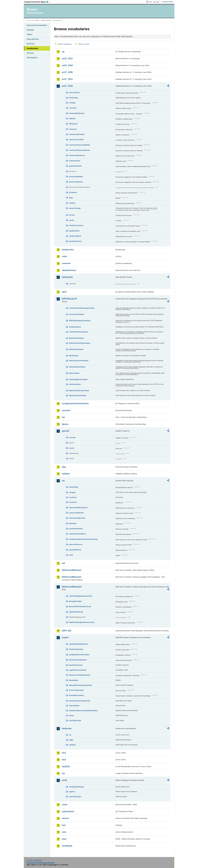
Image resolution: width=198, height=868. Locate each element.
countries (73, 108)
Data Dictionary (46, 20)
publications (68, 811)
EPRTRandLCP (69, 299)
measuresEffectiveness (78, 508)
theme (72, 716)
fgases (65, 424)
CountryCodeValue (77, 314)
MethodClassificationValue (80, 343)
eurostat (66, 410)
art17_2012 (67, 79)
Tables (29, 34)
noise (65, 805)
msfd (64, 780)
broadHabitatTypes (77, 787)
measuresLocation (76, 140)
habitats (72, 119)
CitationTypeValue (76, 649)
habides (66, 474)
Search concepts (84, 44)
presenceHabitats (76, 177)
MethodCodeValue (76, 349)
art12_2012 (67, 58)
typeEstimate (74, 231)
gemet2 (66, 431)
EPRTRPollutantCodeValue (80, 321)
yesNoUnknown (75, 241)
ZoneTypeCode (75, 720)
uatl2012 (72, 745)
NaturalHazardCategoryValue (81, 685)
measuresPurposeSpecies (80, 150)
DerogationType (75, 601)
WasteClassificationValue (79, 391)
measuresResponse (77, 155)
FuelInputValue (75, 327)
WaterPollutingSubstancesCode (82, 622)
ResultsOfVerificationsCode (80, 606)
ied (63, 563)
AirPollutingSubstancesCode (81, 596)
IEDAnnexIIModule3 (72, 577)
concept (72, 437)
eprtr (64, 292)
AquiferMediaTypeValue (78, 644)
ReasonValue (74, 373)
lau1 (64, 753)
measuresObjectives (77, 518)
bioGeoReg (74, 98)
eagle (71, 740)
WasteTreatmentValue (78, 396)
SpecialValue (74, 706)
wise (64, 839)
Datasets (30, 30)
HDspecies (73, 124)
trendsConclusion (76, 225)
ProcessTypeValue (76, 690)
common (66, 263)
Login (150, 2)
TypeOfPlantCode (76, 612)
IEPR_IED (67, 631)
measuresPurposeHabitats (80, 145)
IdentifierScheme (76, 665)
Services (30, 53)
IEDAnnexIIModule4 (72, 587)
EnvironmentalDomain (78, 660)
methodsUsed (75, 161)
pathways (73, 523)
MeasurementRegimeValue (80, 675)
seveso (65, 818)
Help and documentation (37, 25)
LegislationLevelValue (78, 670)
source (72, 448)
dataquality (67, 277)
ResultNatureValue (76, 695)
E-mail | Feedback (34, 860)
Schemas (31, 44)
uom (64, 832)
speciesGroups (75, 797)
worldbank (67, 846)
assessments (74, 92)
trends (72, 220)
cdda (64, 256)
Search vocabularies (65, 44)
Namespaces (32, 58)
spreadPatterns (75, 550)
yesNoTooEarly (75, 236)
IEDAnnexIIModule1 (72, 570)
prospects (73, 192)
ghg (64, 467)
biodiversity (68, 250)
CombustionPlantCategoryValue (82, 308)
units (71, 555)
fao (63, 417)
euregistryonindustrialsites (75, 403)
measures (73, 129)
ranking (72, 203)
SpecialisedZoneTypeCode (80, 701)
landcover (67, 728)
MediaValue (74, 680)
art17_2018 (67, 86)
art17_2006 (67, 72)
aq (63, 52)
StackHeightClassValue (78, 379)
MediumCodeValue (77, 338)
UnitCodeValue (75, 384)
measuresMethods (76, 513)
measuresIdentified (77, 134)
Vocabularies (33, 48)
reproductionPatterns (78, 534)
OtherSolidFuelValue (77, 367)
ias (63, 481)
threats (72, 215)
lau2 (64, 760)
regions (72, 792)
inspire (65, 637)
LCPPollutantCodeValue (79, 332)
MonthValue (74, 356)
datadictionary (69, 270)
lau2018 (66, 766)
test (64, 825)
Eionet (37, 20)
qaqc (71, 198)
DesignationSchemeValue (79, 655)
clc (70, 735)
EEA (37, 2)
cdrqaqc (72, 103)
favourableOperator (77, 113)
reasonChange (75, 208)
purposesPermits (76, 529)
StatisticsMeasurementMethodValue (83, 711)
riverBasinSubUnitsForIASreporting (83, 539)
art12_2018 (67, 65)
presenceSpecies (76, 182)
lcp (63, 773)
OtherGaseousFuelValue (79, 361)
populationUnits (75, 166)
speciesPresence (76, 544)
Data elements (33, 39)
